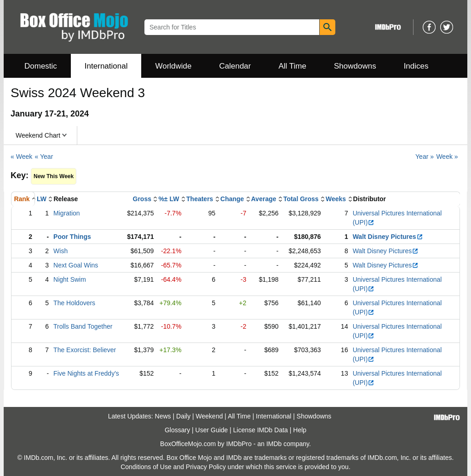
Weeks (336, 199)
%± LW (169, 199)
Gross (142, 199)
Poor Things (72, 237)
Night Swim (70, 279)
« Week (21, 157)
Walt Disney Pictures (388, 237)
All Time (293, 66)
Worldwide (173, 66)
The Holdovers (74, 303)
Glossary (177, 430)
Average (264, 199)
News (163, 416)
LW (42, 199)
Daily (183, 416)
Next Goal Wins (76, 265)
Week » (447, 157)
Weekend (210, 416)
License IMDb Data (261, 430)
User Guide (212, 430)
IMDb (274, 444)
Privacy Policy (206, 467)
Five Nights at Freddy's (86, 373)
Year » (425, 157)
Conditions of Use (146, 467)
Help (300, 430)
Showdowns (355, 66)
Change (232, 199)
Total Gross (301, 199)
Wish (60, 251)
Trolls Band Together (83, 326)
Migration (67, 213)
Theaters (200, 199)
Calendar (235, 66)
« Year (44, 157)
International (106, 66)
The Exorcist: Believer (85, 350)
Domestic (41, 66)
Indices (416, 66)
